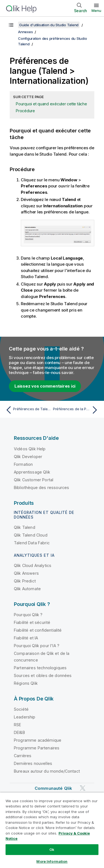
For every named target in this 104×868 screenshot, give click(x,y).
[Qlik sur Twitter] (83, 788)
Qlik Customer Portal (34, 480)
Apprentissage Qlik (32, 472)
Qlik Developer (28, 457)
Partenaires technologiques (40, 668)
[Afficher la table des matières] (11, 25)
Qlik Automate (27, 589)
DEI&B (19, 732)
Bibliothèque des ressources (41, 487)
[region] (52, 830)
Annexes (25, 32)
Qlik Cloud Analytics (33, 565)
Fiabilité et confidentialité (38, 630)
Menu (96, 11)
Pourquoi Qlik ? (28, 615)
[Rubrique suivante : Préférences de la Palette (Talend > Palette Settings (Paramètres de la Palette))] (76, 410)
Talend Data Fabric (32, 543)
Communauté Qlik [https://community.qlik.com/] (53, 788)
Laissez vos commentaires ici (45, 386)
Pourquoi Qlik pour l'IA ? (37, 646)
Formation (23, 464)
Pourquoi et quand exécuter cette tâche (51, 104)
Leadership (25, 717)
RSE (17, 725)
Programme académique (38, 740)
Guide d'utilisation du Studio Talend (49, 25)
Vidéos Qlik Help (30, 449)
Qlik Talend (25, 527)
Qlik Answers (26, 573)
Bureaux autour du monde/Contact (47, 771)
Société (21, 709)
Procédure (25, 111)
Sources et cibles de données (43, 675)
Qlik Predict (25, 581)
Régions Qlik (26, 683)
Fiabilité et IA (26, 638)
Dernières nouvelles (33, 763)
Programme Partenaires (37, 748)
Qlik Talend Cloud (31, 535)
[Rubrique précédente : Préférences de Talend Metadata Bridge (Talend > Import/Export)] (28, 410)
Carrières (23, 756)
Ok (52, 849)
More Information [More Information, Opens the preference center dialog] (52, 861)
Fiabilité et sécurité (32, 622)
